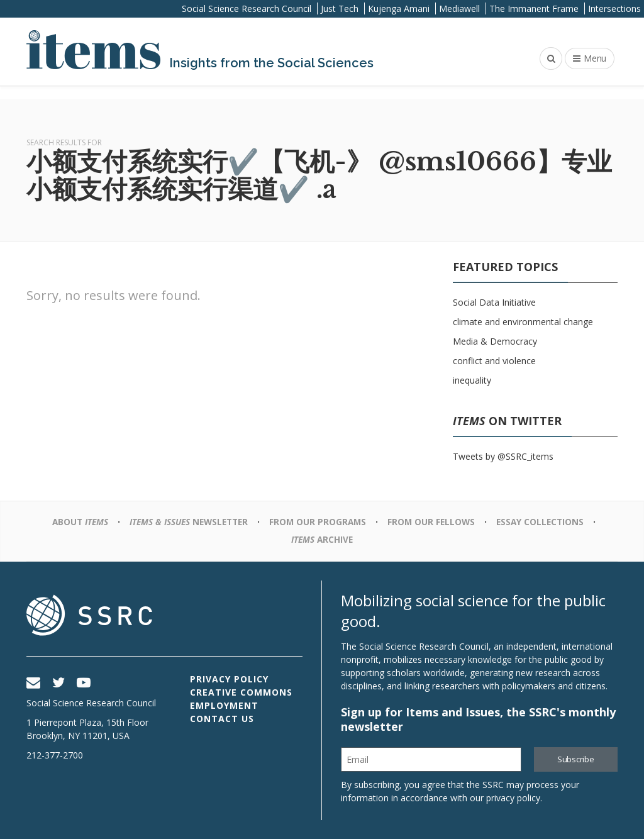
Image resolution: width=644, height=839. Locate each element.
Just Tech (340, 8)
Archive (322, 539)
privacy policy (513, 798)
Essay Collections (546, 522)
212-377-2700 (55, 755)
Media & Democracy (495, 341)
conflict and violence (494, 361)
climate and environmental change (523, 322)
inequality (472, 380)
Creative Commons (241, 692)
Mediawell (459, 8)
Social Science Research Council (247, 8)
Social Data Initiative (494, 302)
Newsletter (186, 522)
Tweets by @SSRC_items (503, 456)
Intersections (614, 8)
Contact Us (222, 719)
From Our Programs (319, 522)
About (74, 522)
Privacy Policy (229, 679)
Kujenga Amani (399, 8)
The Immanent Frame (534, 8)
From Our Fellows (435, 522)
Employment (224, 705)
